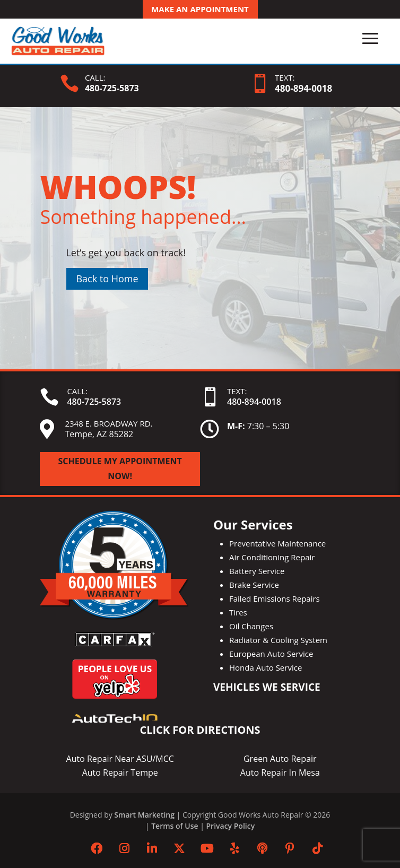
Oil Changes (251, 626)
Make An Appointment (200, 9)
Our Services (253, 524)
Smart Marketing (144, 815)
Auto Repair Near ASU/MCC (120, 759)
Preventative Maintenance (277, 543)
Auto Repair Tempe (120, 772)
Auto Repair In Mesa (280, 772)
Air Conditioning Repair (272, 557)
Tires (238, 612)
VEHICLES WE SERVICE (267, 687)
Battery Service (257, 571)
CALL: (95, 77)
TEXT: (285, 77)
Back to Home (107, 279)
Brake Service (254, 585)
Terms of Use (175, 826)
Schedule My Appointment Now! (120, 468)
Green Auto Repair (280, 759)
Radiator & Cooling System (278, 640)
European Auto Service (271, 654)
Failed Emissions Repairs (275, 598)
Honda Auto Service (266, 667)
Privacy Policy (231, 826)
